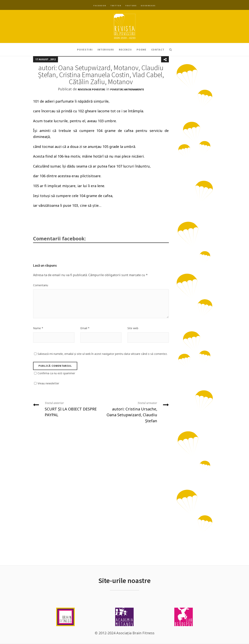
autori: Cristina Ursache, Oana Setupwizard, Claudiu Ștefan (136, 412)
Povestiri (85, 50)
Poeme (142, 50)
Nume (38, 328)
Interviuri (106, 50)
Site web (133, 328)
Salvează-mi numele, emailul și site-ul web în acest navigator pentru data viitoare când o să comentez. (103, 354)
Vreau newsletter (48, 383)
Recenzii (125, 50)
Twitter (116, 6)
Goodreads (148, 6)
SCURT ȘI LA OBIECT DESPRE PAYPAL (66, 409)
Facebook (100, 6)
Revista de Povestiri (92, 89)
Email (85, 328)
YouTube (131, 6)
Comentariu (41, 285)
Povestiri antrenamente (127, 89)
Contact (158, 50)
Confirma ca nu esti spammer (56, 373)
